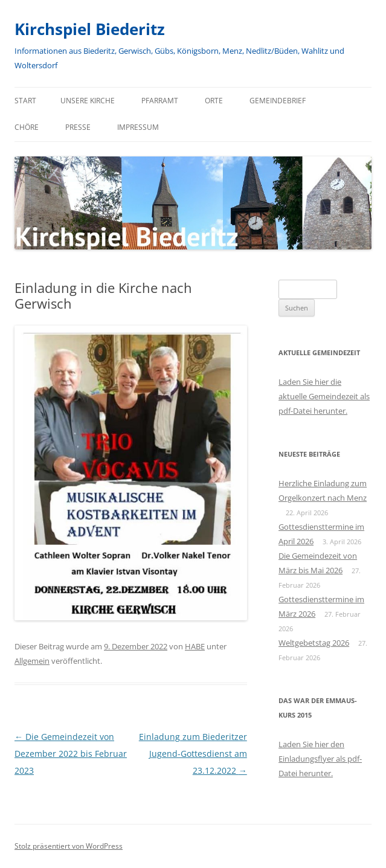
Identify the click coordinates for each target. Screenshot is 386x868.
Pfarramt (160, 101)
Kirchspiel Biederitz (90, 29)
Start (25, 101)
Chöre (27, 127)
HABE (195, 646)
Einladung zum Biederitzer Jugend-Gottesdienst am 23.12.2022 (193, 754)
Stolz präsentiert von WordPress (69, 846)
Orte (214, 101)
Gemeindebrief (278, 101)
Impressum (138, 127)
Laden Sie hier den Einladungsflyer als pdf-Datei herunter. (320, 759)
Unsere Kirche (88, 101)
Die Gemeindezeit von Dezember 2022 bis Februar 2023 (71, 754)
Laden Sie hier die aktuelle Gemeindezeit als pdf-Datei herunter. (324, 396)
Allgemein (32, 661)
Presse (78, 127)
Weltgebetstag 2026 (314, 643)
